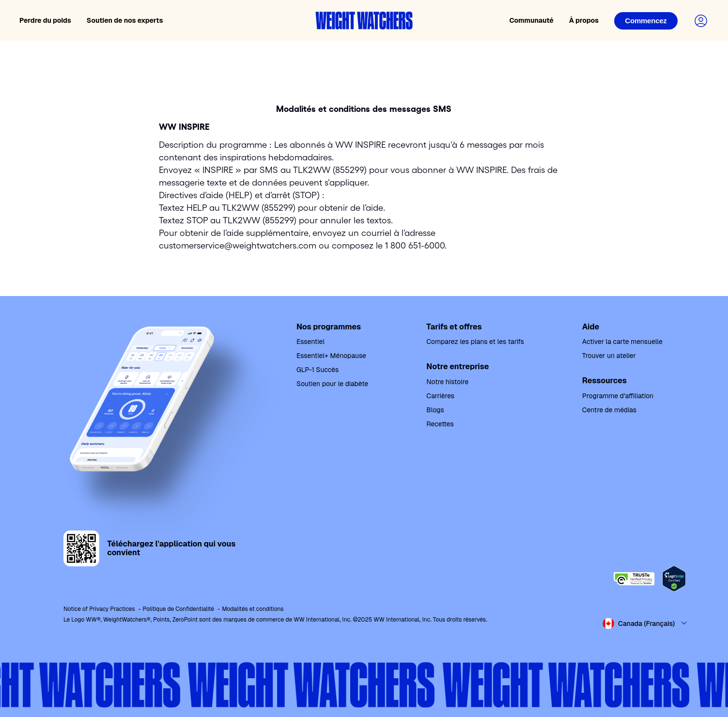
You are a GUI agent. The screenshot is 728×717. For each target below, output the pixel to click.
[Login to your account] (701, 21)
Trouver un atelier (609, 356)
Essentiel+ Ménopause (331, 356)
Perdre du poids (45, 20)
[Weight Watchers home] (364, 21)
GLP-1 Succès (318, 370)
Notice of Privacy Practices (99, 609)
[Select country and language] (645, 623)
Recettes (440, 424)
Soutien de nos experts (125, 20)
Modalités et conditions (253, 609)
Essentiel (310, 342)
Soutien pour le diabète (332, 384)
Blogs (435, 410)
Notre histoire (447, 382)
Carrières (440, 396)
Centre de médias (609, 410)
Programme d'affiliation (618, 396)
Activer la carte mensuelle (622, 342)
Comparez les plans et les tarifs (475, 342)
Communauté (531, 20)
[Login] (646, 21)
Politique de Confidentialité (179, 609)
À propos (584, 20)
